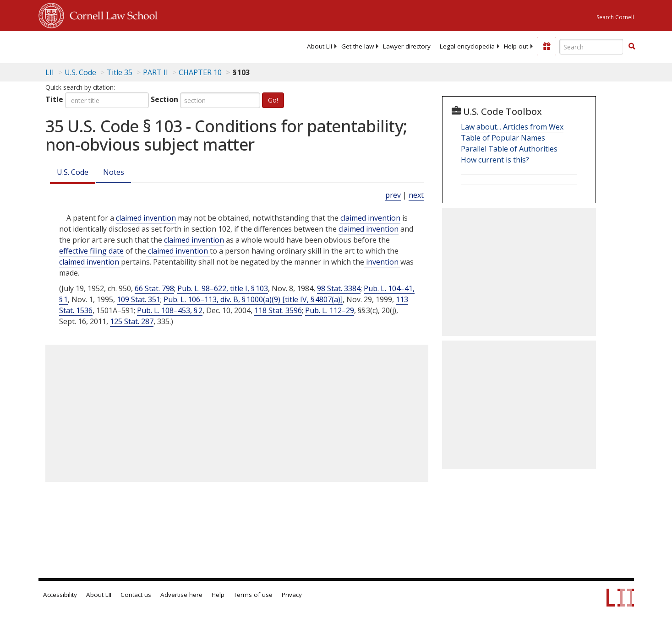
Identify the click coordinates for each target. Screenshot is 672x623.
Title (54, 99)
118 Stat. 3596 (278, 310)
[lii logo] (142, 46)
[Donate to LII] (546, 46)
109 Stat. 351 (139, 299)
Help (218, 595)
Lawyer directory (407, 46)
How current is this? (495, 160)
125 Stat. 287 (132, 321)
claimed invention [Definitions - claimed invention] (146, 218)
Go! (273, 100)
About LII (320, 46)
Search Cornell (615, 17)
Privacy (292, 595)
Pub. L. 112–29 (330, 310)
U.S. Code (73, 172)
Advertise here (181, 595)
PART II (156, 72)
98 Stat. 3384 (339, 288)
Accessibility (60, 595)
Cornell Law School (111, 14)
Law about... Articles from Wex (512, 127)
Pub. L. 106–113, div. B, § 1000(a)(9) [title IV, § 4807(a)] (253, 299)
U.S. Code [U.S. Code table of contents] (80, 72)
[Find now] (632, 47)
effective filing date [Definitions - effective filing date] (91, 251)
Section (164, 99)
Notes (114, 172)
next (416, 195)
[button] (632, 46)
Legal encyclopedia (467, 46)
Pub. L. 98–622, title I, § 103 (223, 288)
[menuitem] (320, 46)
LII (50, 72)
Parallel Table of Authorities (509, 149)
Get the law (358, 46)
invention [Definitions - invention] (382, 262)
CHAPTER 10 (200, 72)
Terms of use (253, 595)
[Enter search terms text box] (591, 47)
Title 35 (120, 72)
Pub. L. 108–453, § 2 (170, 310)
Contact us (136, 595)
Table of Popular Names (503, 138)
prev (393, 195)
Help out (516, 46)
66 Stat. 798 (154, 288)
